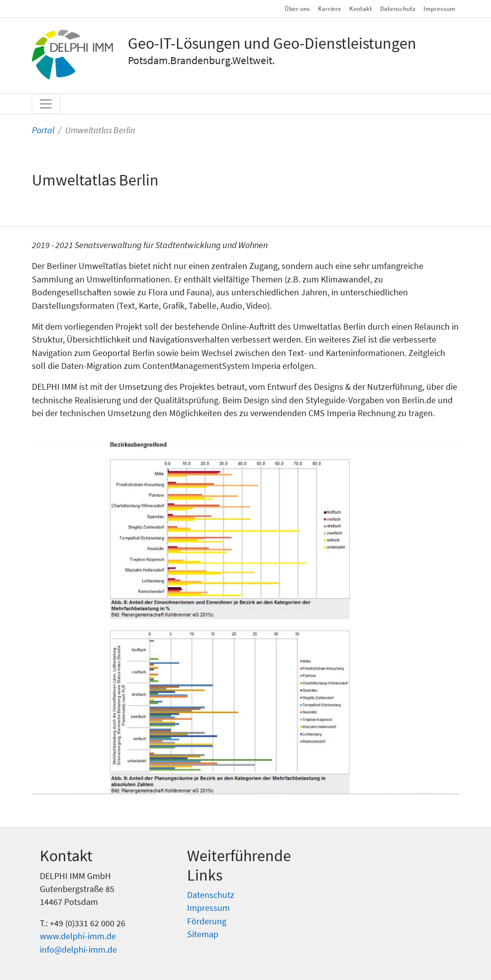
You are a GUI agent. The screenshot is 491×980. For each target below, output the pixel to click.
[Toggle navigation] (46, 104)
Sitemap (203, 934)
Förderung (207, 921)
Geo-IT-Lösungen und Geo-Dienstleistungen (272, 43)
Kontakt (361, 8)
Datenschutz (398, 8)
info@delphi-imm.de (78, 950)
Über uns (297, 8)
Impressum (439, 8)
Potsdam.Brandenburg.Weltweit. (201, 60)
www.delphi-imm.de (78, 936)
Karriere (330, 8)
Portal (43, 130)
